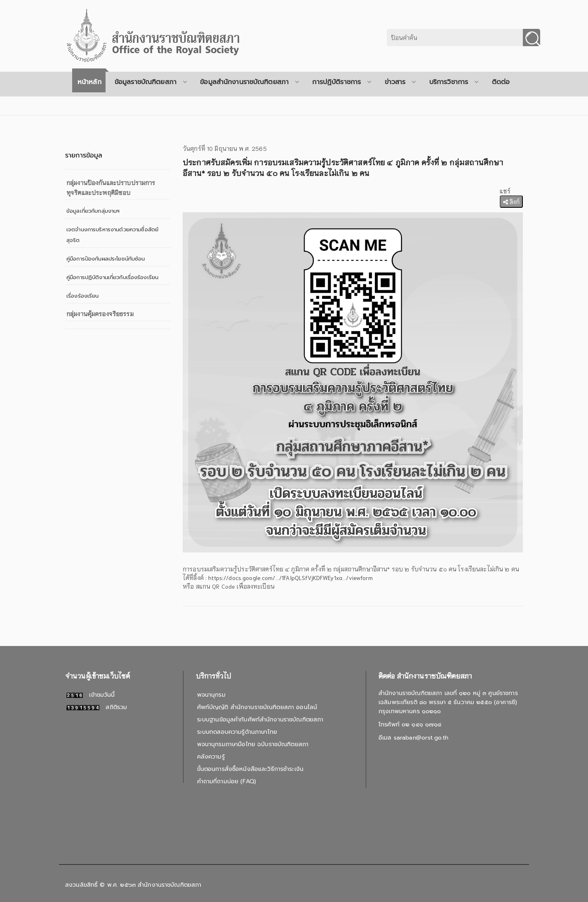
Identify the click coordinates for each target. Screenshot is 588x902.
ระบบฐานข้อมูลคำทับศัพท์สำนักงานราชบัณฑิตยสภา (260, 720)
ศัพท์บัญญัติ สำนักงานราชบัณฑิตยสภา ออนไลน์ (257, 707)
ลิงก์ (511, 202)
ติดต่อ (501, 82)
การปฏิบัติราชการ (342, 82)
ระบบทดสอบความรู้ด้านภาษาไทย (237, 732)
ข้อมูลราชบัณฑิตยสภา (151, 82)
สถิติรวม (97, 707)
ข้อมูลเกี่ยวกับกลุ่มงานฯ (93, 211)
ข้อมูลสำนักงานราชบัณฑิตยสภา (249, 82)
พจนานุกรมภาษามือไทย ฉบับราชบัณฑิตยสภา (253, 744)
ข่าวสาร (400, 82)
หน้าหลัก (89, 82)
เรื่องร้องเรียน (83, 296)
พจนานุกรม (211, 695)
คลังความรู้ (211, 757)
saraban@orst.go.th (421, 738)
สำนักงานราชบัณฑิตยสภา (169, 885)
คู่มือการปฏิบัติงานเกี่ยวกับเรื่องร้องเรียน (112, 277)
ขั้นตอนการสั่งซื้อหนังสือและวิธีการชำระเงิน (250, 769)
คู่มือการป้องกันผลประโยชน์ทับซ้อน (106, 259)
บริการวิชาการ (454, 82)
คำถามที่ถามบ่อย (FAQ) (227, 781)
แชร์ (505, 191)
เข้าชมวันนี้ (91, 695)
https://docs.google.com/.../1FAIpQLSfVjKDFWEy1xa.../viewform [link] (290, 578)
